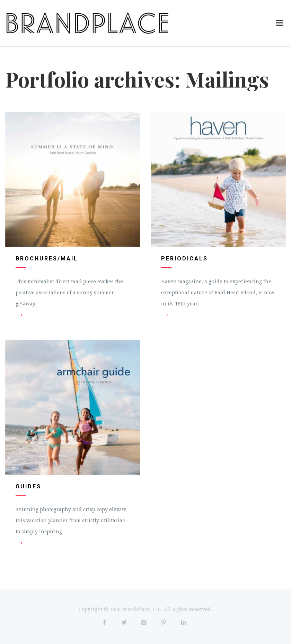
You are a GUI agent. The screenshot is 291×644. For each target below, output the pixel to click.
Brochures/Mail (47, 259)
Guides (28, 486)
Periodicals (184, 259)
